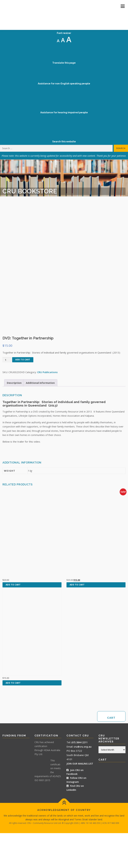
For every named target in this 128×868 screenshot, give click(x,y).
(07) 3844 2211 (79, 777)
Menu (123, 6)
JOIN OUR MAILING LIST (80, 798)
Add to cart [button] (13, 620)
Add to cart (23, 395)
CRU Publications (47, 407)
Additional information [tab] (40, 418)
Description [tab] (14, 418)
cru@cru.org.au (83, 782)
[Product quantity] (7, 395)
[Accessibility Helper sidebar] (124, 17)
